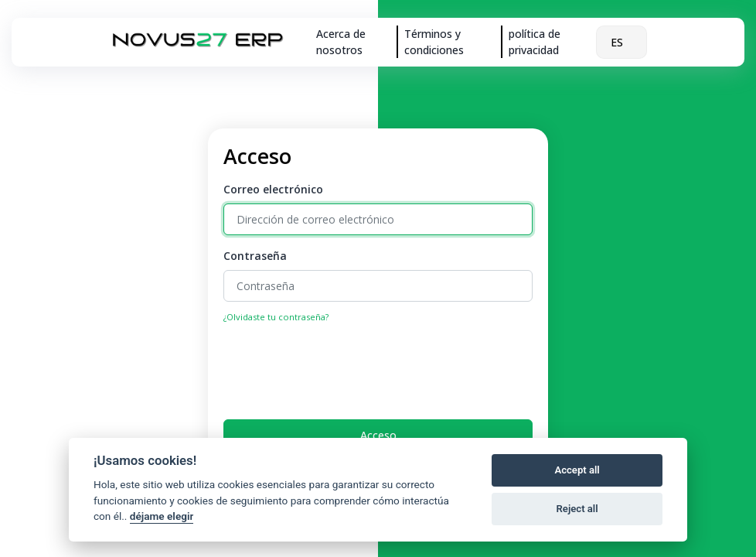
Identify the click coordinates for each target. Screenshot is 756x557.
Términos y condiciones (434, 42)
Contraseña (255, 256)
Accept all (577, 470)
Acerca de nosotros (341, 42)
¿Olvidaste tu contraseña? (276, 317)
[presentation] (341, 367)
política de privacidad (535, 42)
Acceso (378, 435)
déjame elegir (162, 516)
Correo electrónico (273, 189)
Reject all (577, 509)
